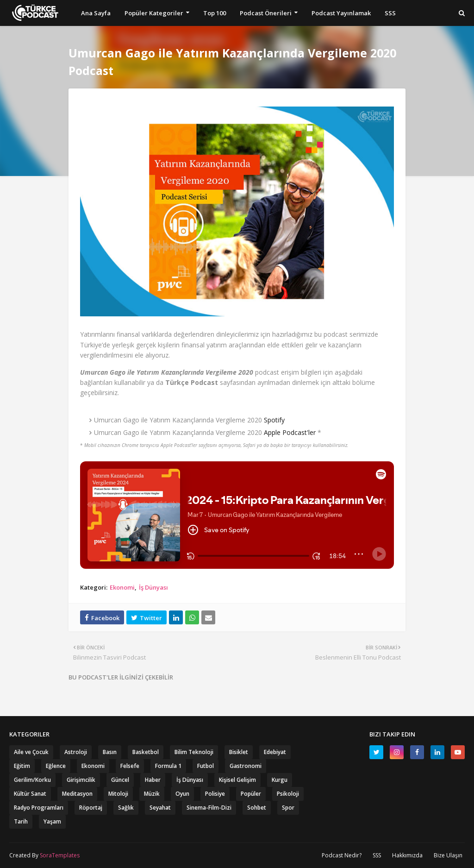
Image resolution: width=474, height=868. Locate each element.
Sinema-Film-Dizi (209, 808)
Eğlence (56, 766)
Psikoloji (288, 794)
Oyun (182, 794)
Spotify (274, 420)
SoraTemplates (60, 855)
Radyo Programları (39, 808)
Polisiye (215, 794)
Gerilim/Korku (32, 780)
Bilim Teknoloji (194, 752)
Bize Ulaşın (448, 855)
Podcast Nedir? (342, 855)
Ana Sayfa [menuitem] (96, 13)
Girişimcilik (81, 780)
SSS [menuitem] (390, 13)
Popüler (251, 794)
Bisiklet (239, 752)
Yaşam (52, 821)
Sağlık (126, 808)
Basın (110, 752)
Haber (153, 780)
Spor (288, 808)
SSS (377, 855)
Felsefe (130, 766)
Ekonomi (122, 587)
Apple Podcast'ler (290, 432)
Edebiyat (275, 752)
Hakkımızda (407, 855)
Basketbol (146, 752)
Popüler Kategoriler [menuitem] (154, 13)
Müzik (152, 794)
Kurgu (280, 780)
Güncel (120, 780)
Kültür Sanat (30, 794)
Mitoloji (118, 794)
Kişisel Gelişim (237, 780)
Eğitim (22, 766)
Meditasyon (77, 794)
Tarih (21, 821)
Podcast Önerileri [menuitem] (266, 13)
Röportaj (91, 808)
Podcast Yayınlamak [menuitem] (341, 13)
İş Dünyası (153, 587)
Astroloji (76, 752)
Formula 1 (168, 766)
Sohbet (257, 808)
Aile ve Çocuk (31, 752)
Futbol (206, 766)
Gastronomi (246, 766)
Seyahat (160, 808)
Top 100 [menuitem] (215, 13)
